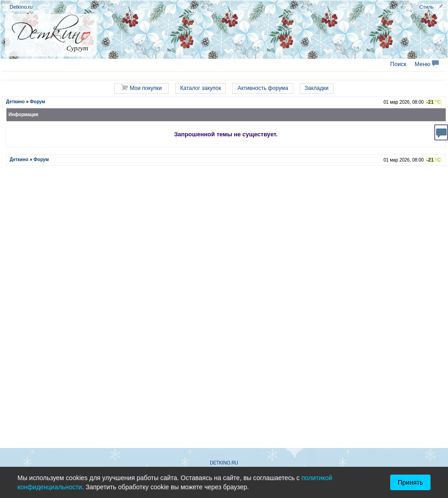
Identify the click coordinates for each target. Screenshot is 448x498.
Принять (411, 482)
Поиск (398, 64)
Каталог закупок (201, 88)
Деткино (15, 102)
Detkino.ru (21, 7)
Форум (37, 102)
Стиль (427, 7)
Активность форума (263, 88)
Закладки (317, 88)
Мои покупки (141, 88)
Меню (427, 64)
